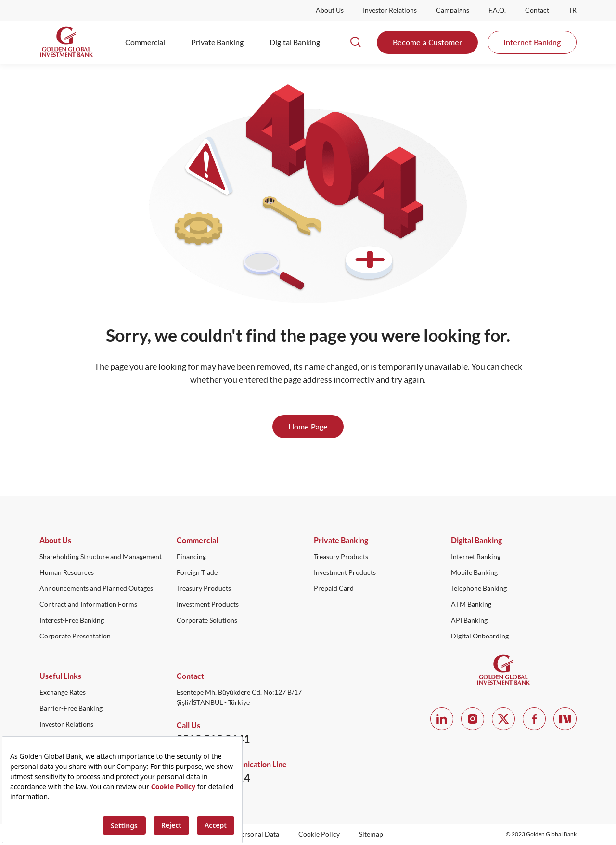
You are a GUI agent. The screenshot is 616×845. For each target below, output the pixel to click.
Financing (191, 557)
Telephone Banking (479, 588)
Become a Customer (427, 42)
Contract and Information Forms (88, 604)
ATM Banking (471, 604)
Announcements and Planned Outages (96, 588)
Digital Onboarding (480, 636)
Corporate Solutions (207, 620)
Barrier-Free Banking (71, 708)
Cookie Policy (319, 834)
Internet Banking (532, 42)
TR (572, 10)
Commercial (145, 42)
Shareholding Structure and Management (101, 557)
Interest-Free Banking (72, 620)
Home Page (308, 426)
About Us (330, 10)
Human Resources (67, 572)
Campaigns (453, 10)
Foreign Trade (197, 572)
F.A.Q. (497, 10)
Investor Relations (390, 10)
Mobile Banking (474, 572)
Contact (537, 10)
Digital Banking (295, 42)
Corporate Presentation (75, 636)
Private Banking (217, 42)
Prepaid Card (334, 588)
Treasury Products (204, 588)
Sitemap (371, 834)
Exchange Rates (63, 692)
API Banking (469, 620)
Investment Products (208, 604)
